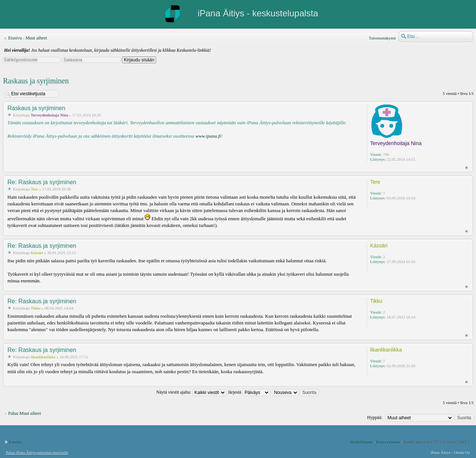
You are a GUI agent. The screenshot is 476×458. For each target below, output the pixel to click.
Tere (34, 189)
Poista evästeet (388, 442)
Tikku (36, 308)
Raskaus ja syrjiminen (36, 81)
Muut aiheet (36, 38)
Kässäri (37, 253)
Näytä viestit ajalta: (191, 392)
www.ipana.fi (208, 136)
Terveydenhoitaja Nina (49, 115)
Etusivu (15, 38)
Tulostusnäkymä (382, 38)
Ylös (467, 168)
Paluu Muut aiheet (25, 413)
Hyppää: (375, 417)
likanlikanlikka (43, 357)
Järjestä (249, 392)
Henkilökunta (361, 442)
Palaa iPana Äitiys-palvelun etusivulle (37, 452)
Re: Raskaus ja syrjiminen (42, 182)
